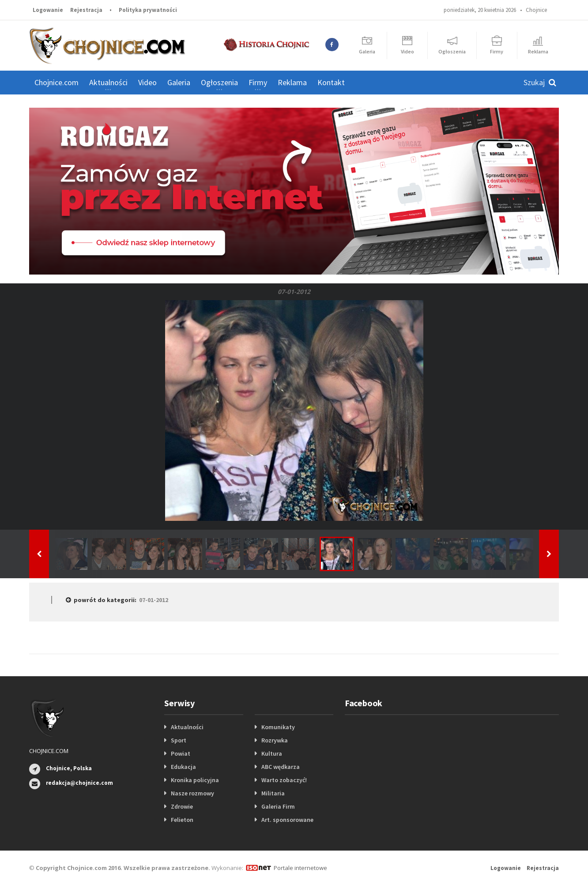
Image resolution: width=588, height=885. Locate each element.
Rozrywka (275, 740)
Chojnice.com (57, 82)
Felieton (182, 820)
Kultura (272, 753)
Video (147, 82)
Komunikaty (278, 727)
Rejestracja (86, 10)
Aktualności (187, 727)
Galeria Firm (278, 806)
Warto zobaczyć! (284, 780)
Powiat (181, 753)
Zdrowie (182, 806)
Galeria (179, 82)
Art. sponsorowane (287, 820)
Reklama (292, 82)
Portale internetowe (300, 868)
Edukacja (183, 767)
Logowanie (48, 10)
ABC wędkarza (281, 767)
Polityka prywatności (148, 10)
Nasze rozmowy (192, 793)
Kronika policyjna (195, 780)
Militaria (273, 793)
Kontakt (331, 82)
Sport (179, 740)
